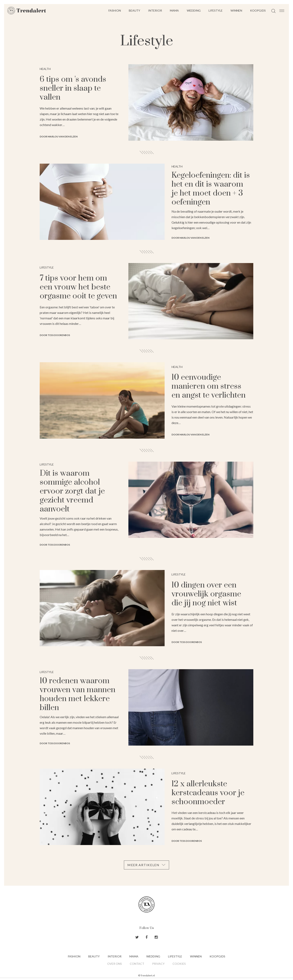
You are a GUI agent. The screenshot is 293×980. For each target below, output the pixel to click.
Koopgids (258, 10)
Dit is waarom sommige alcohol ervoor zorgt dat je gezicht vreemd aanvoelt (72, 491)
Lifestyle (216, 10)
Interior (155, 10)
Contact (137, 964)
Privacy (158, 964)
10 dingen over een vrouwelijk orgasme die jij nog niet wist (206, 594)
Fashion (115, 10)
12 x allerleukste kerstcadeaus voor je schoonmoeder (208, 793)
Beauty (134, 10)
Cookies (179, 964)
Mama (174, 10)
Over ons (115, 964)
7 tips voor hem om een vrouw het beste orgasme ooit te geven (78, 287)
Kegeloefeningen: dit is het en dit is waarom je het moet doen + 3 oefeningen (211, 189)
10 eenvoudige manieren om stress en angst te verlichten (209, 386)
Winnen (236, 10)
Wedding (194, 10)
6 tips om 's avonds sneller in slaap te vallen (73, 88)
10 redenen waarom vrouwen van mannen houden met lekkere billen (78, 694)
